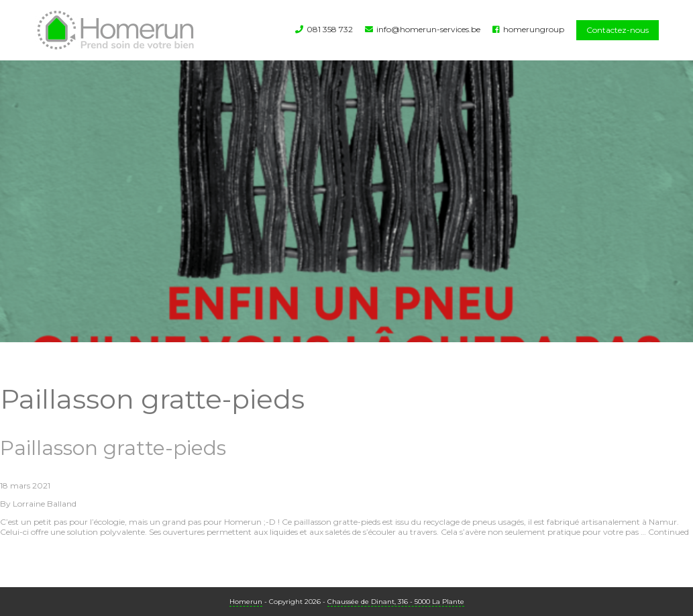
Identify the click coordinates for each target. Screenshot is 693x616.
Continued (669, 532)
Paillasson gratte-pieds (113, 448)
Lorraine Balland (45, 504)
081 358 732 (330, 29)
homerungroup (534, 29)
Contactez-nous (618, 30)
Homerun (246, 602)
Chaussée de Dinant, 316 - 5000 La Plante (396, 602)
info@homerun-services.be (428, 29)
